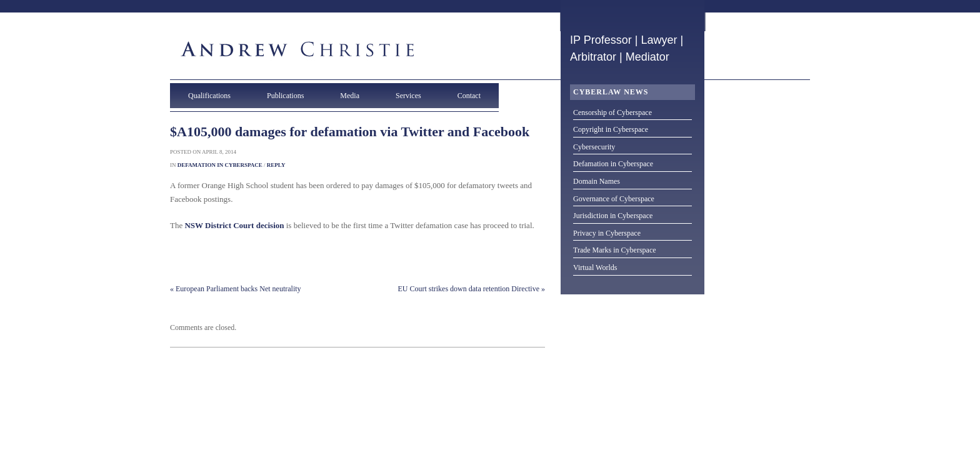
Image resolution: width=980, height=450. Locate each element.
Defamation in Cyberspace (220, 165)
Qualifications (209, 96)
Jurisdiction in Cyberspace (613, 216)
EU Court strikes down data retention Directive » (471, 289)
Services (408, 96)
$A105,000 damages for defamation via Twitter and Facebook (350, 132)
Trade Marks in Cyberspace (615, 250)
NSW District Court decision (234, 225)
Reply (276, 165)
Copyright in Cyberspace (611, 129)
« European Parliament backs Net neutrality (236, 289)
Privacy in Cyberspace (607, 233)
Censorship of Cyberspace (612, 112)
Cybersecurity (594, 147)
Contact (469, 96)
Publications (285, 96)
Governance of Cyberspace (614, 199)
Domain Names (597, 181)
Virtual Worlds (595, 267)
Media (350, 96)
